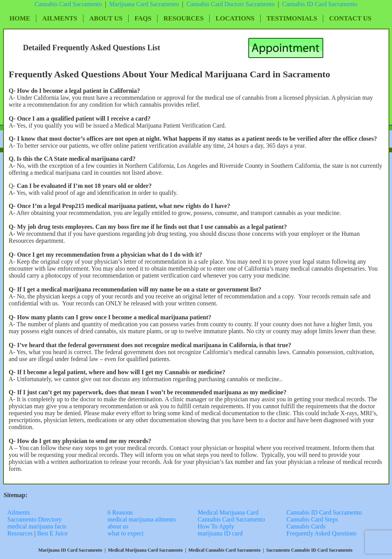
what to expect (125, 533)
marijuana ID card (220, 533)
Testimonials (292, 18)
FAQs (143, 18)
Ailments (60, 18)
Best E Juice (52, 533)
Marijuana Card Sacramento (144, 4)
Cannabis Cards (306, 526)
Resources (183, 18)
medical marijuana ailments (142, 519)
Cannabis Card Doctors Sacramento (230, 4)
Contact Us (350, 18)
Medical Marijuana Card (228, 512)
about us (118, 526)
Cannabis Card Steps (312, 519)
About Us (106, 18)
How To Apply (216, 526)
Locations (235, 18)
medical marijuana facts (37, 526)
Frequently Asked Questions (322, 533)
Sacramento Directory (35, 519)
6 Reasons (120, 512)
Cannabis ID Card (305, 4)
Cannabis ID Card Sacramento (324, 512)
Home (20, 18)
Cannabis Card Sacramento (68, 4)
